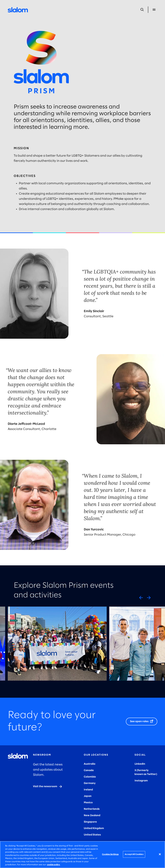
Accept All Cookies (134, 854)
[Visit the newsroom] (48, 787)
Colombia (90, 777)
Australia (90, 764)
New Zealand (92, 815)
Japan (88, 796)
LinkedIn (140, 764)
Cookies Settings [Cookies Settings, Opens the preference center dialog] (110, 854)
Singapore (90, 822)
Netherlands (92, 809)
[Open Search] (142, 10)
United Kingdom (94, 828)
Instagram (141, 781)
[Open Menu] (154, 10)
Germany (90, 783)
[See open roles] (142, 722)
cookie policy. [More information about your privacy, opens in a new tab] (53, 865)
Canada (89, 770)
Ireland (88, 790)
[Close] (160, 854)
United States (92, 835)
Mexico (88, 803)
